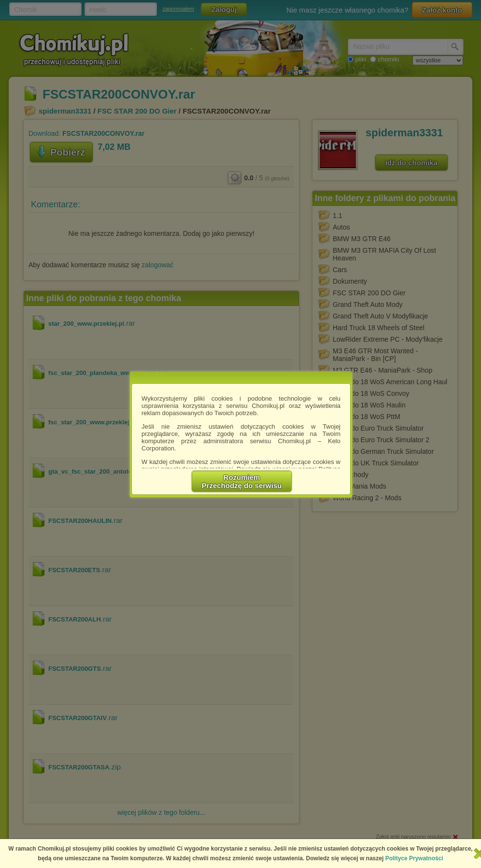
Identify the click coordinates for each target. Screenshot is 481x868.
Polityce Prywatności (414, 858)
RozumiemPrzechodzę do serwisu (242, 481)
